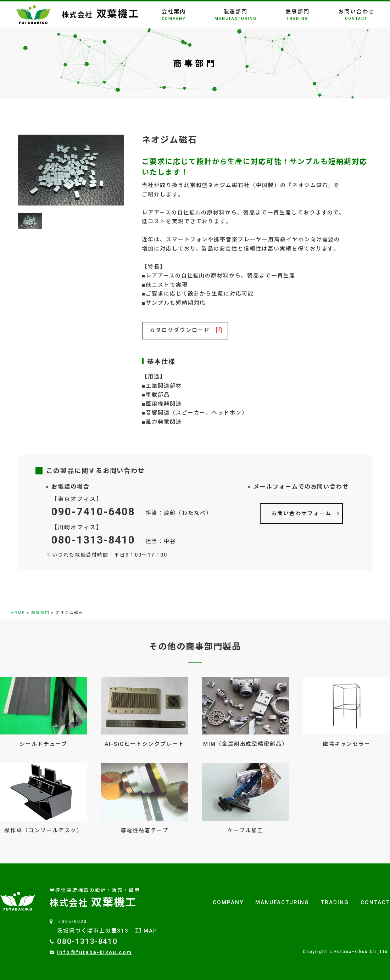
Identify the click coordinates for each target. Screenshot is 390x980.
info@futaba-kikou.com (94, 952)
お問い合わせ (356, 15)
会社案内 (174, 15)
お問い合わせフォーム (301, 513)
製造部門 (235, 15)
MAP (146, 931)
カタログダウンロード (180, 330)
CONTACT (375, 902)
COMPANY (228, 902)
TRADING (335, 902)
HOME (18, 613)
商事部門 (297, 15)
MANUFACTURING (282, 902)
